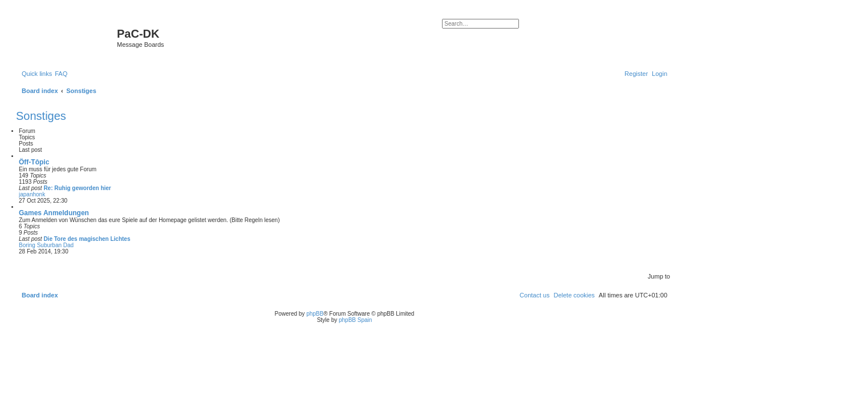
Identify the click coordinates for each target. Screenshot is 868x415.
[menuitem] (61, 74)
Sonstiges (41, 116)
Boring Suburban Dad (46, 245)
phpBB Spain (355, 320)
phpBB (315, 314)
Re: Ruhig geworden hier (77, 188)
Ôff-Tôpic (34, 162)
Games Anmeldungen (54, 213)
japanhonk (32, 194)
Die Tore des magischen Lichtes (87, 239)
